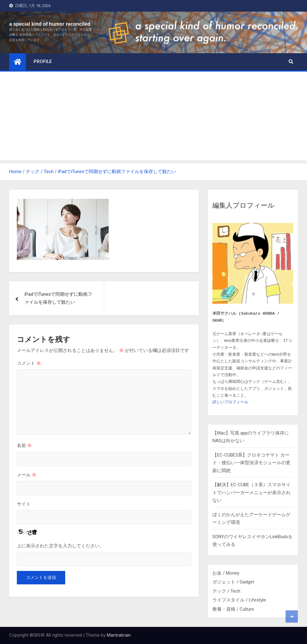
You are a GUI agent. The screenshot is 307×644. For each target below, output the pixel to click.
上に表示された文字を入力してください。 (60, 546)
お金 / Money (226, 573)
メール (27, 475)
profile (43, 61)
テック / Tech (226, 591)
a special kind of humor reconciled (50, 24)
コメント (29, 363)
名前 (24, 445)
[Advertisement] (153, 117)
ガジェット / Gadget (233, 582)
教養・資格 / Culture (233, 609)
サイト (24, 504)
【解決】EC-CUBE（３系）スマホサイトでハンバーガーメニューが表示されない (251, 492)
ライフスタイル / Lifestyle (239, 600)
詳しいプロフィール (230, 402)
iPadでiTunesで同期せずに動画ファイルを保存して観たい (58, 298)
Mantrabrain (119, 635)
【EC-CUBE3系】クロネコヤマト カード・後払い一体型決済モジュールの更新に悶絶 (251, 463)
